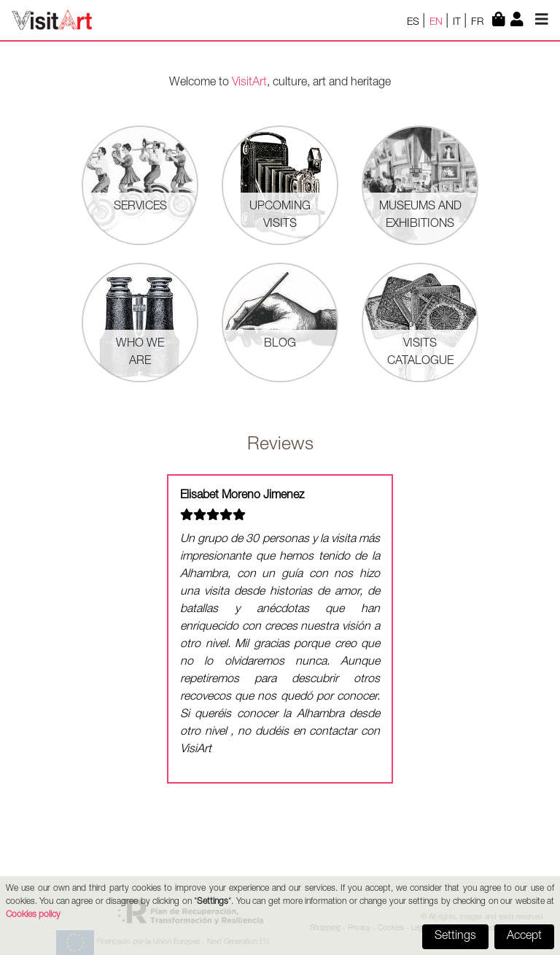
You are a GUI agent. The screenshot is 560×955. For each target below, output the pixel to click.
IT (458, 23)
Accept (524, 937)
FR (479, 23)
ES (415, 23)
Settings (455, 937)
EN (437, 23)
